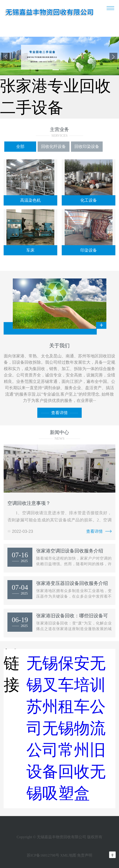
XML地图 (68, 855)
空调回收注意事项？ (29, 503)
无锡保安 (58, 663)
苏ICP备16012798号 (43, 855)
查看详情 (60, 413)
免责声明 (85, 855)
